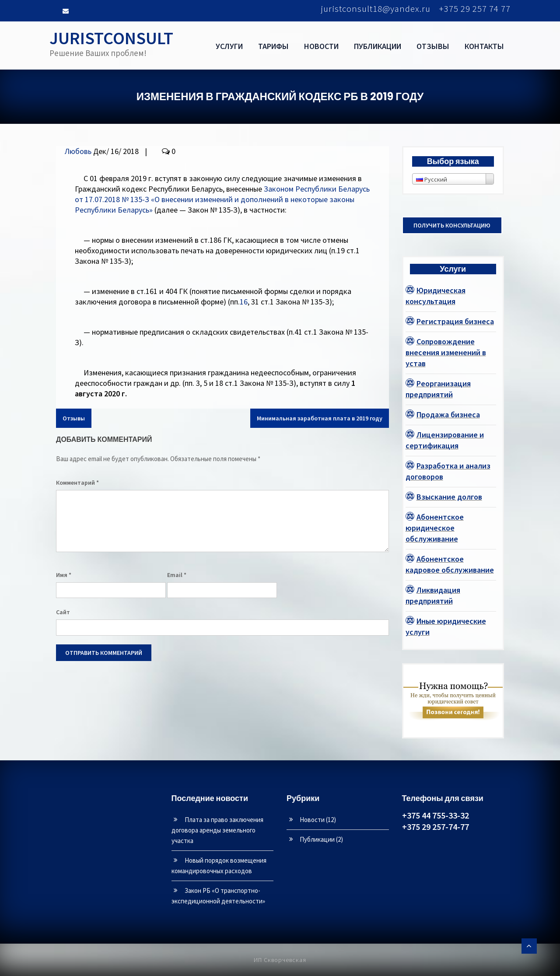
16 (244, 302)
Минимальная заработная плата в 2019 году (320, 418)
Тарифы (273, 46)
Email (177, 575)
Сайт (63, 612)
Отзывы (433, 46)
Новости (321, 46)
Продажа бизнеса (448, 415)
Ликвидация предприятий (433, 595)
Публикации (378, 46)
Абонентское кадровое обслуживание (450, 564)
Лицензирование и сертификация (445, 440)
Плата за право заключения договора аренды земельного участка (217, 830)
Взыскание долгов (449, 497)
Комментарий (77, 483)
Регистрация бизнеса (455, 321)
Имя (64, 575)
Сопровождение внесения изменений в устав (446, 352)
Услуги (229, 46)
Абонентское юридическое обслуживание (435, 528)
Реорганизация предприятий (438, 389)
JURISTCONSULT (111, 38)
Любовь (78, 151)
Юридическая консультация (436, 296)
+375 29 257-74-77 (436, 827)
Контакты (484, 46)
